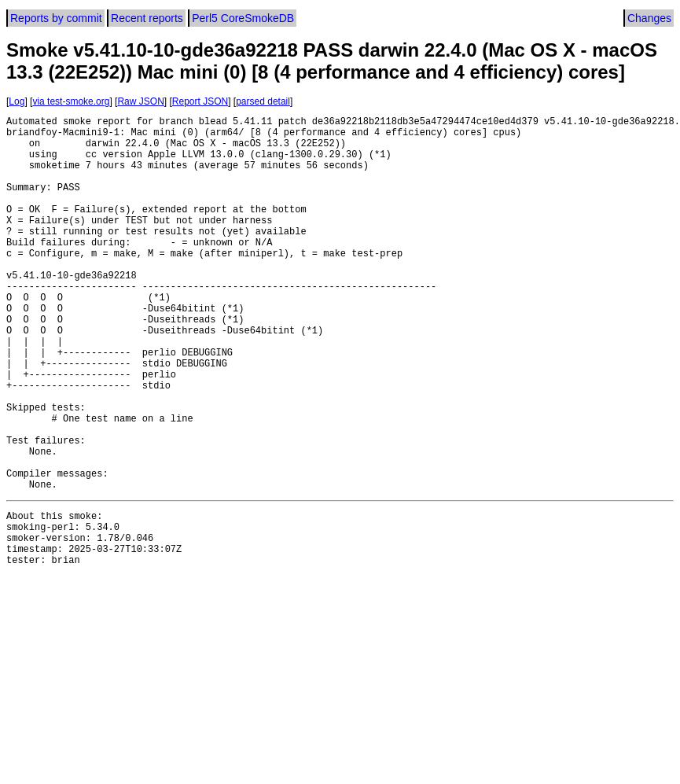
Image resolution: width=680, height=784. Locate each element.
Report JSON (200, 101)
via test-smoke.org (71, 101)
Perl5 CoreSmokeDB (243, 18)
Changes (649, 18)
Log (17, 101)
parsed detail (263, 101)
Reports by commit (56, 18)
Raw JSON (140, 101)
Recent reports (147, 18)
